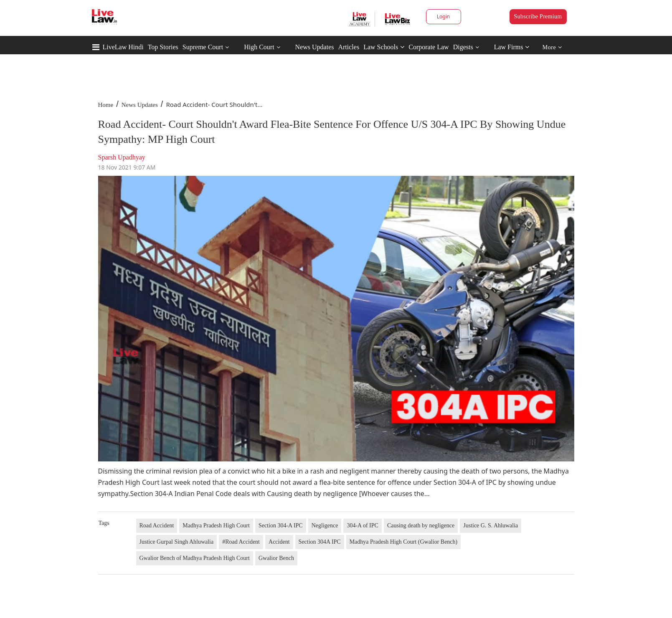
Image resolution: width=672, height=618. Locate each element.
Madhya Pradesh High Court (216, 526)
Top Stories (163, 47)
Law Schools (384, 47)
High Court (259, 47)
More (552, 47)
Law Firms (512, 47)
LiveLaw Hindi (123, 47)
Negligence (325, 526)
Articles (349, 47)
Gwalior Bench (276, 558)
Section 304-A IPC (281, 526)
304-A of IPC (362, 526)
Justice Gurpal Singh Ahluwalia (177, 542)
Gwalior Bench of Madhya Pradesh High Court (195, 558)
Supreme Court (203, 47)
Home (106, 105)
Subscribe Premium (538, 16)
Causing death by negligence (421, 526)
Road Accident (157, 526)
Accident (279, 542)
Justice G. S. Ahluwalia (491, 526)
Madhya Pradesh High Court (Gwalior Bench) (404, 542)
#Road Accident (241, 542)
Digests (463, 47)
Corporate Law (429, 47)
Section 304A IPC (320, 542)
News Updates (315, 47)
